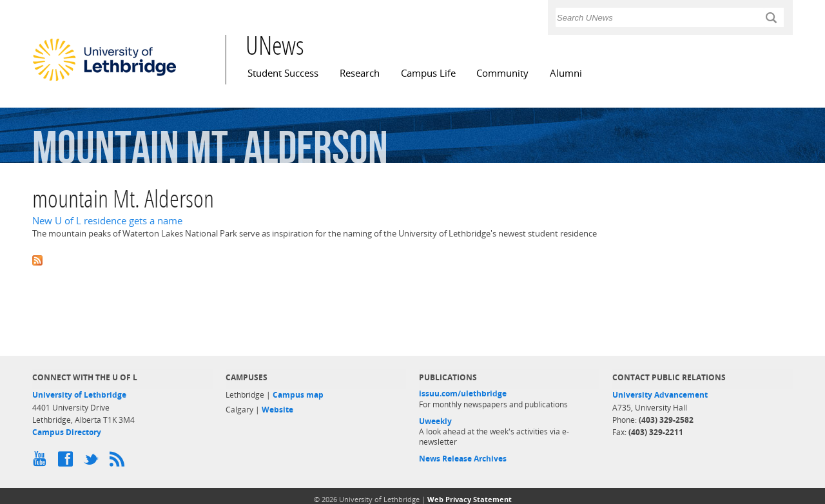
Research (360, 73)
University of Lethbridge (79, 395)
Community (502, 73)
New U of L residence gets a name (107, 221)
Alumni (566, 73)
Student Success (283, 73)
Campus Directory (67, 432)
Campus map (298, 395)
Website (277, 410)
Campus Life (428, 73)
